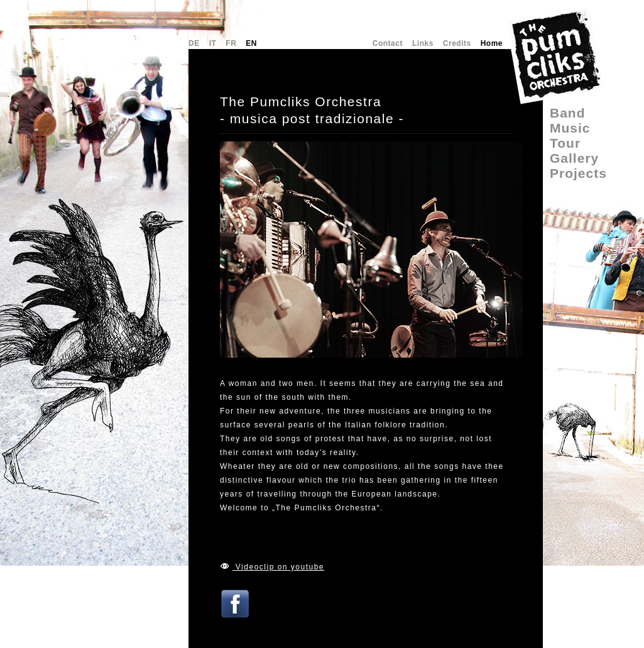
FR (231, 43)
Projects (578, 173)
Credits (457, 43)
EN (251, 43)
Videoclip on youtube (278, 567)
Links (423, 43)
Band (568, 113)
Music (570, 128)
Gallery (574, 158)
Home (492, 43)
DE (194, 43)
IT (213, 43)
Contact (388, 43)
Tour (565, 143)
